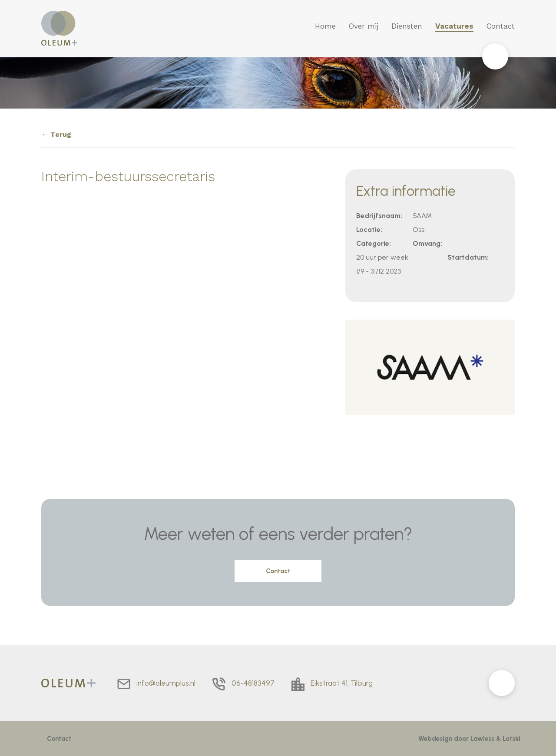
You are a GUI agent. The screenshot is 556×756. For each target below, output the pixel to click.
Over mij (364, 26)
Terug (61, 134)
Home (325, 26)
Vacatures (454, 26)
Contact (501, 26)
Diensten (407, 26)
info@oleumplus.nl (166, 683)
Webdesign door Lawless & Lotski (469, 739)
